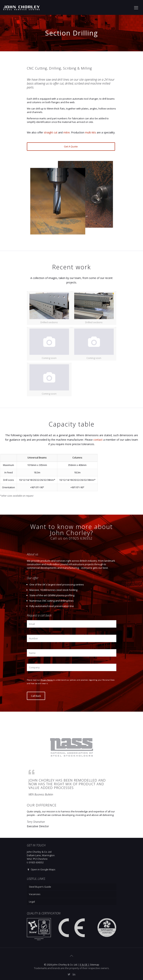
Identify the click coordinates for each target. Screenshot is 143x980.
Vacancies (35, 894)
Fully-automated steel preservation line (52, 606)
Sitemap (95, 965)
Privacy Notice (47, 680)
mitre (67, 132)
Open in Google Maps (41, 869)
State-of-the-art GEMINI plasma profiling (52, 595)
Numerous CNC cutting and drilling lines (52, 601)
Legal (32, 902)
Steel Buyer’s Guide (40, 887)
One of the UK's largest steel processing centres (57, 585)
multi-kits (91, 132)
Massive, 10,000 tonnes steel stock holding (53, 590)
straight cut (51, 132)
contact (98, 440)
